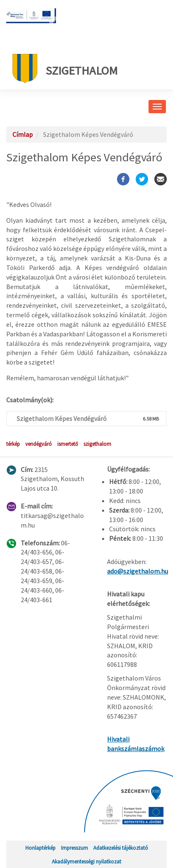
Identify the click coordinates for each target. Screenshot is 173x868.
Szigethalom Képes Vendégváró (62, 418)
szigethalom (97, 444)
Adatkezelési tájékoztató (121, 848)
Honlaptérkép (40, 848)
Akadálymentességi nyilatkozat (86, 861)
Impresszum (74, 848)
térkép (13, 444)
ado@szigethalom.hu (138, 571)
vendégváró (39, 444)
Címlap (23, 134)
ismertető (68, 444)
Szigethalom (65, 69)
